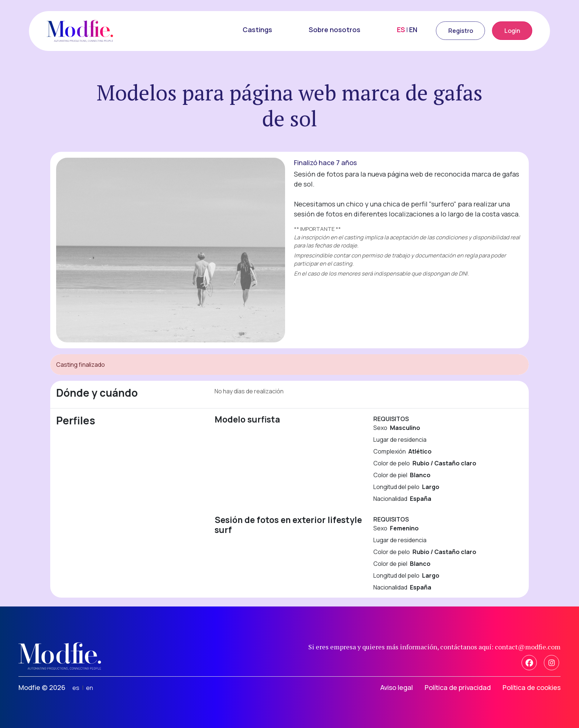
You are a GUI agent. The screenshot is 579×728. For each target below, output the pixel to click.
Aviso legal (397, 687)
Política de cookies (532, 687)
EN (413, 30)
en (90, 688)
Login (512, 31)
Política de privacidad (458, 687)
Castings (257, 30)
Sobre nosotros (335, 30)
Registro (461, 31)
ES (401, 30)
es (76, 688)
